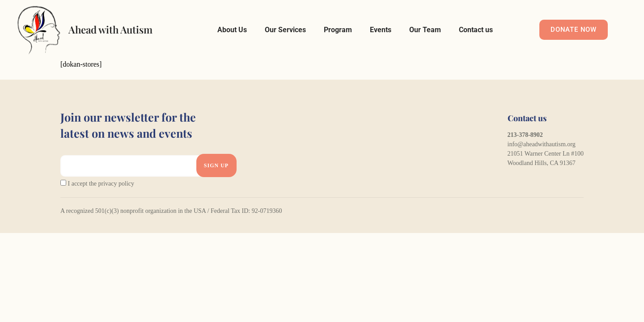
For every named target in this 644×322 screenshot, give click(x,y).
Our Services (285, 30)
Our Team (425, 30)
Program (338, 30)
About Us (232, 30)
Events (381, 30)
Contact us (476, 30)
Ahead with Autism (110, 30)
